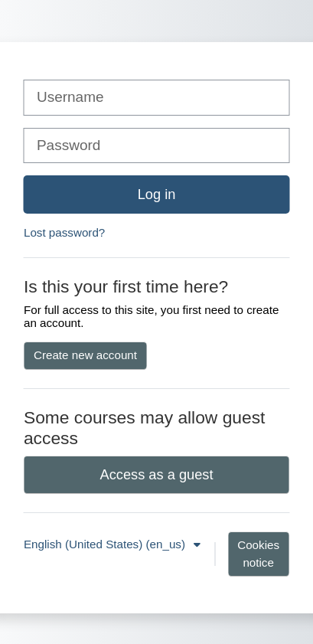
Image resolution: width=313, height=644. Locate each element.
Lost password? (64, 232)
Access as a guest (157, 474)
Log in (157, 194)
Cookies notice (258, 554)
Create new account (85, 355)
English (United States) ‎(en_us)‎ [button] (106, 544)
